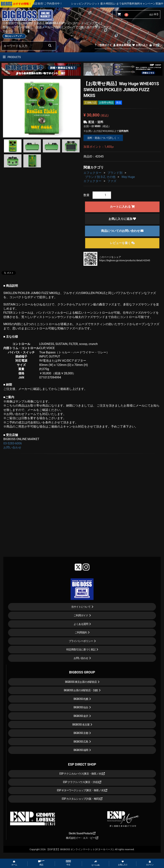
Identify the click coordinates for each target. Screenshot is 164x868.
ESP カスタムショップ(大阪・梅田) (82, 799)
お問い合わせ (12, 447)
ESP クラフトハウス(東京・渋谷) (82, 782)
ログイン (156, 45)
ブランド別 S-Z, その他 (100, 177)
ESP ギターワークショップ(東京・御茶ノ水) (82, 790)
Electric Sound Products (82, 833)
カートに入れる (122, 207)
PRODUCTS (12, 57)
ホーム (14, 863)
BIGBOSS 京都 (81, 733)
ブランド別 (115, 173)
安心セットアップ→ (14, 36)
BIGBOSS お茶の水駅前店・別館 (81, 690)
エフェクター (92, 173)
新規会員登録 (122, 45)
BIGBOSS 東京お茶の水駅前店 (81, 682)
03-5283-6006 (13, 443)
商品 (41, 863)
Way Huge (128, 177)
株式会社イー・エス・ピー (82, 838)
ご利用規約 (81, 632)
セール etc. (96, 863)
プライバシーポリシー (81, 641)
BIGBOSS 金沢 (81, 716)
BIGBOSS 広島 (81, 742)
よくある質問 (81, 624)
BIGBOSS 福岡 (81, 750)
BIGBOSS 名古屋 (81, 725)
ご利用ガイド (103, 45)
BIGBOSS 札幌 (81, 699)
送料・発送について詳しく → (103, 138)
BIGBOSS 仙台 (81, 707)
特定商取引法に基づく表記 (81, 649)
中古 (68, 863)
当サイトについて (81, 607)
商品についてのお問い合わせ (122, 231)
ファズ (112, 181)
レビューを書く (122, 243)
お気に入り (140, 45)
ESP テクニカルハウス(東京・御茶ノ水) (82, 774)
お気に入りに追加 (122, 219)
